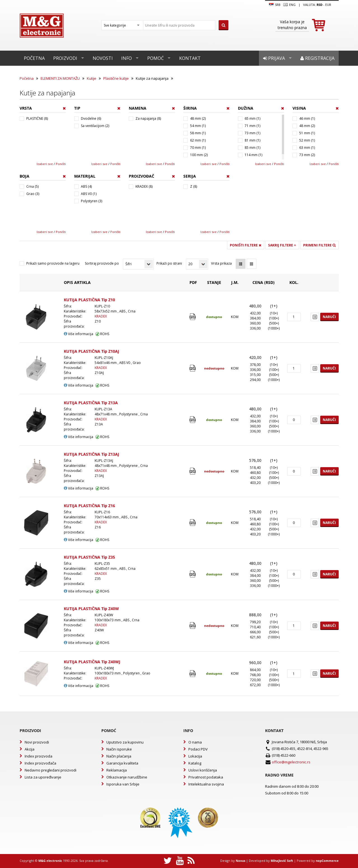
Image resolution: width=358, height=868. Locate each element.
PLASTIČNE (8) (37, 118)
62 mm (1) (198, 140)
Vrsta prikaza (221, 263)
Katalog (195, 763)
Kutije (92, 78)
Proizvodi (65, 58)
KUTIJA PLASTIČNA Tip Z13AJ (92, 454)
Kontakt (190, 58)
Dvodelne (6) (91, 118)
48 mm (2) (198, 118)
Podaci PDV (198, 749)
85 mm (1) (252, 148)
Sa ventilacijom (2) (95, 126)
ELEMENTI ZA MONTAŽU (60, 78)
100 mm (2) (199, 155)
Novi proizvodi (37, 742)
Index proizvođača (40, 763)
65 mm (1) (252, 118)
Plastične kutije (116, 78)
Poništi (61, 164)
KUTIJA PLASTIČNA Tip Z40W (91, 609)
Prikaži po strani (169, 263)
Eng (289, 5)
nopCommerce (327, 861)
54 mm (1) (198, 126)
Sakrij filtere (282, 245)
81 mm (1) (252, 140)
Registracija (317, 58)
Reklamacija (117, 770)
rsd (320, 5)
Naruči (329, 317)
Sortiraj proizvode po (102, 263)
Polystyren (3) (92, 201)
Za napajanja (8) (148, 118)
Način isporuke (119, 749)
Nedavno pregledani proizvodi (51, 770)
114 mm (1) (253, 155)
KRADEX (101, 316)
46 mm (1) (307, 118)
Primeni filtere (319, 245)
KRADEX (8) (144, 186)
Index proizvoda (38, 756)
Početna (34, 58)
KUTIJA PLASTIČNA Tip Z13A (91, 403)
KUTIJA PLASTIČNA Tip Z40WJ (92, 662)
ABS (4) (86, 186)
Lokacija (195, 756)
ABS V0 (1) (89, 194)
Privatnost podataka (206, 777)
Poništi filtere (245, 245)
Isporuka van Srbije (123, 784)
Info (127, 58)
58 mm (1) (198, 133)
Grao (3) (33, 194)
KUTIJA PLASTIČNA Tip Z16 (89, 506)
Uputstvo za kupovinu (125, 742)
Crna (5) (32, 186)
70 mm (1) (198, 148)
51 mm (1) (307, 133)
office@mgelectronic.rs (291, 762)
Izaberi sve (45, 164)
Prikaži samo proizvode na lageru (53, 263)
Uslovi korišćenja (203, 770)
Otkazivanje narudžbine (127, 777)
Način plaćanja (119, 756)
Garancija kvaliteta (122, 763)
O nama (195, 742)
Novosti (103, 58)
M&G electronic (50, 861)
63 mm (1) (307, 148)
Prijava (274, 58)
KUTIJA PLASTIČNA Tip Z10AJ (92, 351)
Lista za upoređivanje (43, 777)
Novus (240, 861)
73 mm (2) (307, 155)
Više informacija (79, 334)
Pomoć (155, 58)
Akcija (30, 749)
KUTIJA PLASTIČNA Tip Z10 (89, 300)
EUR (328, 5)
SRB (275, 5)
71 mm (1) (252, 126)
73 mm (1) (252, 133)
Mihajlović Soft (282, 861)
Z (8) (194, 186)
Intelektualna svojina (206, 784)
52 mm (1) (307, 140)
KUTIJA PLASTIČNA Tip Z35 (89, 557)
